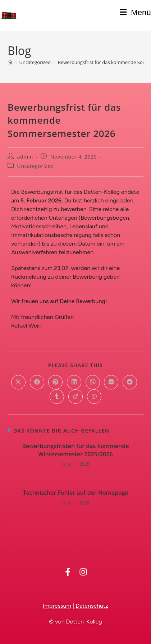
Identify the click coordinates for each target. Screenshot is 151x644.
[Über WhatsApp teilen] (94, 397)
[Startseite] (10, 62)
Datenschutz (92, 606)
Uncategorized (36, 166)
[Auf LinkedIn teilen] (74, 382)
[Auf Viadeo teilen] (75, 397)
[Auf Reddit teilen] (130, 382)
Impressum (57, 606)
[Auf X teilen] (18, 382)
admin (25, 157)
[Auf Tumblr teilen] (57, 397)
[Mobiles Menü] (135, 12)
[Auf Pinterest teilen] (55, 382)
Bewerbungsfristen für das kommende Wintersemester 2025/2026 (76, 450)
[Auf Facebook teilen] (37, 382)
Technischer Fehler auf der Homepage (75, 493)
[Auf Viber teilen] (93, 382)
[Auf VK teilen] (111, 382)
